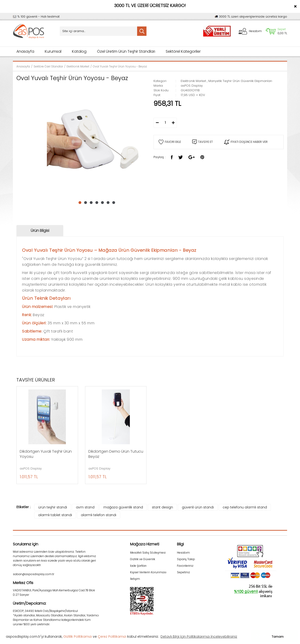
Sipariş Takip (186, 559)
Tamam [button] (278, 637)
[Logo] (29, 31)
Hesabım (183, 553)
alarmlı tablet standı (55, 515)
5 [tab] (102, 203)
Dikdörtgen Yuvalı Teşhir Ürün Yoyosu (46, 454)
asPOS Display (192, 86)
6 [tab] (108, 203)
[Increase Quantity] (173, 123)
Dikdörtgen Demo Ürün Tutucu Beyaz (116, 454)
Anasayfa (25, 51)
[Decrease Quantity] (157, 123)
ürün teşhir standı (53, 507)
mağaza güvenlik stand (123, 507)
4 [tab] (97, 203)
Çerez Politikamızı (112, 637)
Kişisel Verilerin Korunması (148, 572)
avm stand (85, 507)
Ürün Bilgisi (40, 231)
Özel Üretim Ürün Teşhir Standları (126, 51)
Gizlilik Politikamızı (78, 637)
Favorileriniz (185, 566)
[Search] (103, 31)
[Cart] (276, 31)
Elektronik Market (193, 81)
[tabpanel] (97, 140)
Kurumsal (53, 51)
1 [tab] (80, 203)
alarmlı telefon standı (99, 515)
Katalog (79, 51)
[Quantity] (165, 123)
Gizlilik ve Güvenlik (143, 559)
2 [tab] (86, 203)
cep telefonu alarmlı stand (245, 507)
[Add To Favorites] (170, 142)
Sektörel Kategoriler (183, 51)
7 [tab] (114, 203)
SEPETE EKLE (218, 123)
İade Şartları (138, 566)
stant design (162, 507)
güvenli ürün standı (198, 507)
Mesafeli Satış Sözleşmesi (148, 553)
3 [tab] (91, 203)
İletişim (135, 579)
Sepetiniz (183, 572)
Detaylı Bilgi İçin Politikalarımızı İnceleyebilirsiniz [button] (199, 637)
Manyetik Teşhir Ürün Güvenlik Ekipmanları (240, 81)
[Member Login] (250, 31)
